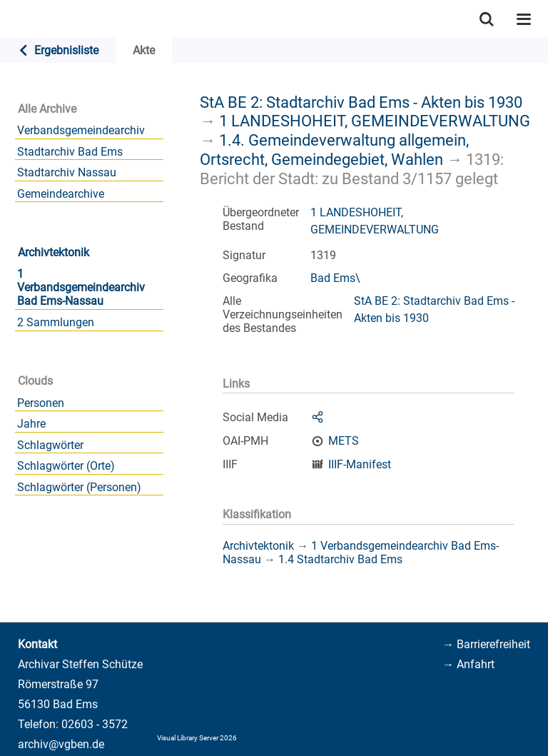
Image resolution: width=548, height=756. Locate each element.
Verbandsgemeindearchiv (81, 130)
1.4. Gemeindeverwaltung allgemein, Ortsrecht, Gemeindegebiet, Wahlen (334, 150)
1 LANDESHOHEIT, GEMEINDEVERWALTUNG (375, 121)
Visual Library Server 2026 (197, 738)
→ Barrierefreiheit (486, 644)
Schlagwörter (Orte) (66, 466)
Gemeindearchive (61, 194)
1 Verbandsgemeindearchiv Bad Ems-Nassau (81, 287)
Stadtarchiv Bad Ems (70, 152)
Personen (41, 403)
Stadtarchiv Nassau (67, 172)
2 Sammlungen (56, 322)
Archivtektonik (54, 252)
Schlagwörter (50, 445)
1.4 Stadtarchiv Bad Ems (340, 559)
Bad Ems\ (335, 278)
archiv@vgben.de (61, 744)
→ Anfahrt (468, 664)
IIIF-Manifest (360, 464)
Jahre (31, 424)
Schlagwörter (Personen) (79, 487)
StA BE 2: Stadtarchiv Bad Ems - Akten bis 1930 (361, 102)
